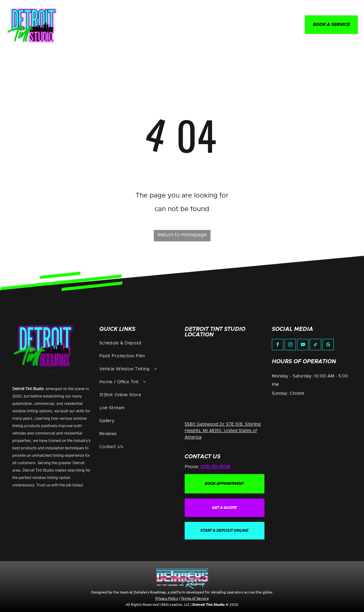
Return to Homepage (182, 235)
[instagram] (290, 345)
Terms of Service (195, 598)
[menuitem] (107, 25)
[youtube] (303, 345)
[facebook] (278, 345)
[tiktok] (315, 345)
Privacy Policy (167, 598)
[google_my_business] (328, 345)
